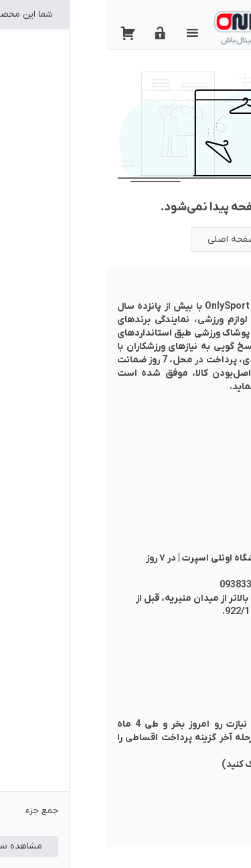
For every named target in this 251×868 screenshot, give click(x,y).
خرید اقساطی (213, 486)
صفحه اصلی (125, 239)
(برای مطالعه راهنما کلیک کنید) (178, 765)
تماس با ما (219, 446)
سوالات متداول (210, 473)
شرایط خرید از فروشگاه (195, 459)
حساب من (220, 432)
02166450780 (211, 585)
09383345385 (143, 585)
